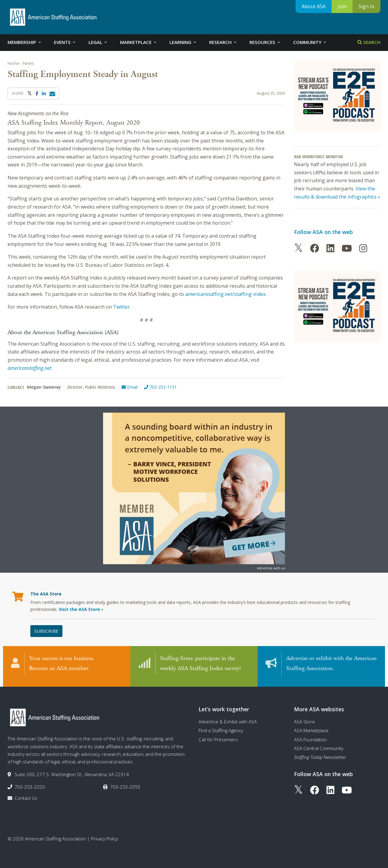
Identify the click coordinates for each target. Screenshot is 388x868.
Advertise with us (271, 568)
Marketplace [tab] (139, 42)
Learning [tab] (183, 42)
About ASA (314, 6)
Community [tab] (310, 42)
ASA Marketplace (311, 727)
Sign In (366, 6)
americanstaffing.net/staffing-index (225, 294)
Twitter (121, 307)
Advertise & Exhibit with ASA (228, 718)
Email (130, 387)
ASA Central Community (319, 745)
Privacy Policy (104, 835)
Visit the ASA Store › (81, 609)
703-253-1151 (160, 387)
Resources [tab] (265, 42)
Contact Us (26, 794)
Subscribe (46, 631)
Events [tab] (65, 42)
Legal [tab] (98, 42)
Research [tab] (223, 42)
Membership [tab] (25, 42)
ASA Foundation (310, 736)
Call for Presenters (218, 736)
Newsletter (320, 753)
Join (342, 6)
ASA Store (304, 718)
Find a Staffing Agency (221, 727)
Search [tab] (369, 42)
